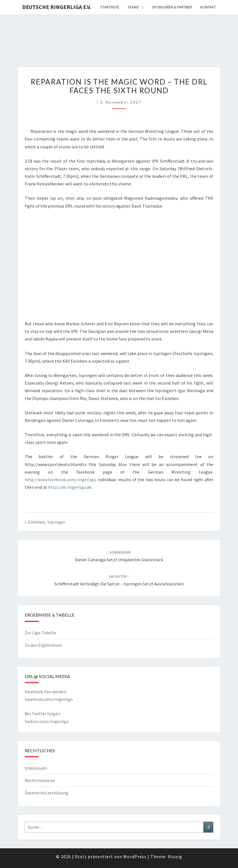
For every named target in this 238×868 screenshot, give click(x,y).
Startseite (110, 7)
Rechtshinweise (40, 780)
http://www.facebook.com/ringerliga (60, 480)
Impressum (36, 768)
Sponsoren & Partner (172, 7)
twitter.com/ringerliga (47, 721)
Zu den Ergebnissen (43, 645)
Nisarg (175, 856)
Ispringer (56, 522)
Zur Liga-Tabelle (40, 633)
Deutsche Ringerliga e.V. (57, 7)
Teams (133, 7)
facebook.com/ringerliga (49, 699)
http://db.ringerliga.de (70, 487)
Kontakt (208, 7)
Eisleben (36, 522)
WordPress (135, 856)
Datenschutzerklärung (46, 793)
